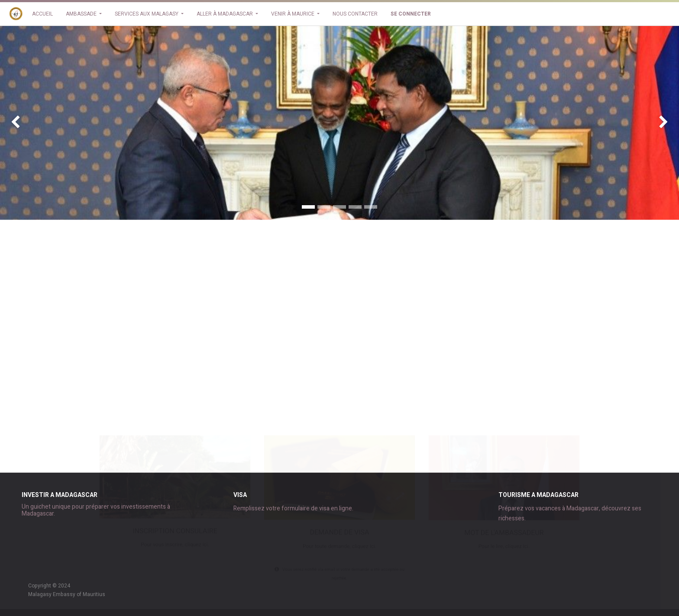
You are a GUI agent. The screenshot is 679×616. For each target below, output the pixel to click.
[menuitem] (42, 14)
